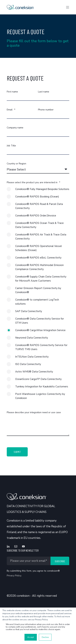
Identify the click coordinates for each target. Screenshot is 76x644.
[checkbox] (38, 295)
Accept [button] (31, 637)
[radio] (38, 191)
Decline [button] (45, 637)
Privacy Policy (14, 576)
